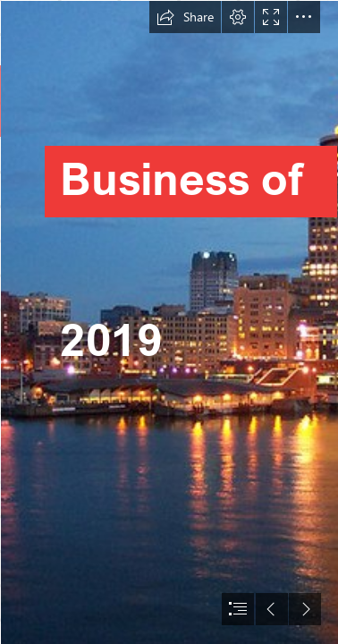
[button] (185, 17)
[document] (169, 322)
